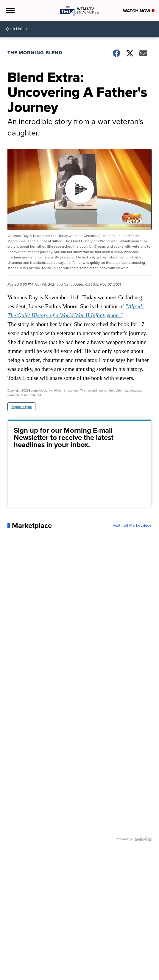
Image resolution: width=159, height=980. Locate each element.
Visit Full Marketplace (132, 526)
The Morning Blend (35, 53)
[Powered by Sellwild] (143, 839)
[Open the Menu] (10, 10)
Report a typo (21, 407)
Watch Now (139, 11)
